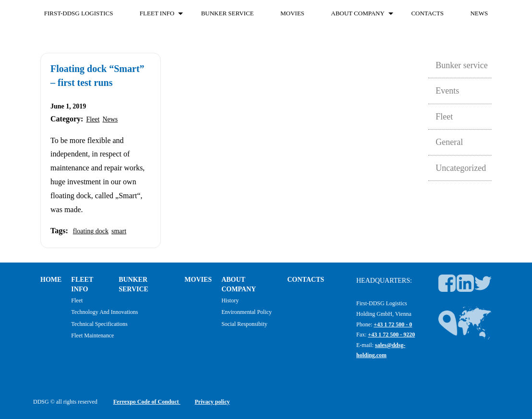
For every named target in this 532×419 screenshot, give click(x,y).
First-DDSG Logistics (79, 13)
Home (51, 280)
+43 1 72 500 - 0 (393, 324)
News (479, 13)
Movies (292, 13)
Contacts (427, 13)
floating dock (91, 231)
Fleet (93, 119)
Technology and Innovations (104, 312)
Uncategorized (461, 168)
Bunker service (228, 13)
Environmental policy (247, 312)
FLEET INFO (157, 13)
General (449, 142)
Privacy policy (212, 402)
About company (358, 13)
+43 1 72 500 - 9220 (391, 335)
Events (447, 91)
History (230, 300)
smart (119, 231)
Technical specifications (99, 324)
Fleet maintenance (92, 335)
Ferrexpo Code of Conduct (147, 402)
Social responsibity (244, 324)
